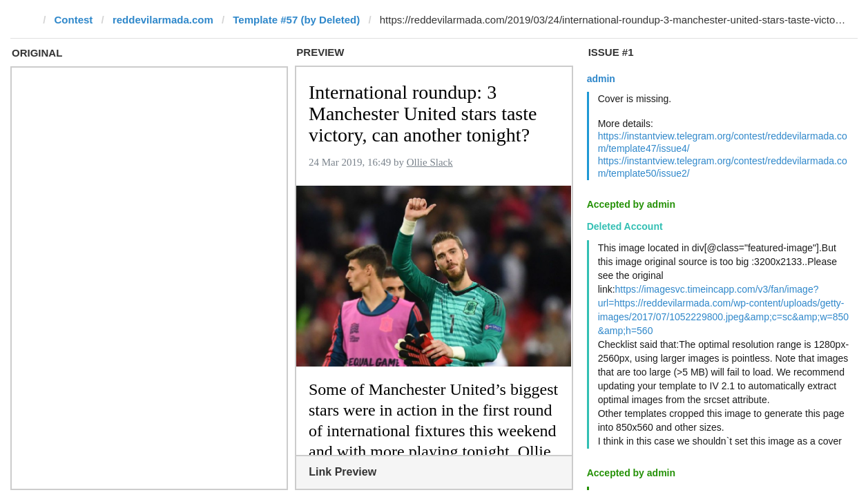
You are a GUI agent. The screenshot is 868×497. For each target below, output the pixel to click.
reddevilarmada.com (163, 20)
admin (601, 79)
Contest (74, 20)
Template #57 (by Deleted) (296, 20)
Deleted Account (625, 226)
